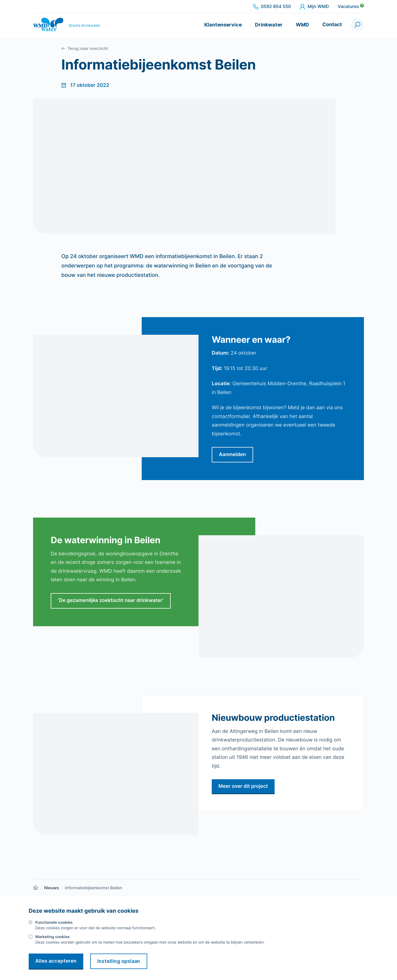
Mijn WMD (314, 7)
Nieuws (52, 888)
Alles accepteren (56, 961)
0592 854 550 (272, 7)
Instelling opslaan (119, 961)
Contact (332, 25)
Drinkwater (269, 25)
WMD (302, 25)
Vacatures (351, 7)
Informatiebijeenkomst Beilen (93, 888)
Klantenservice (223, 25)
